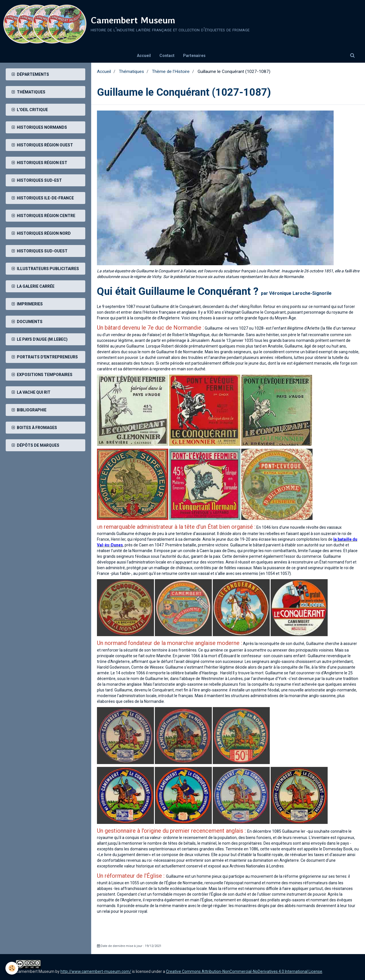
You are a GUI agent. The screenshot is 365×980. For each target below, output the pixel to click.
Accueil (144, 56)
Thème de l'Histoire (171, 72)
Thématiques (131, 72)
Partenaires (194, 56)
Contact (167, 56)
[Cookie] (12, 968)
